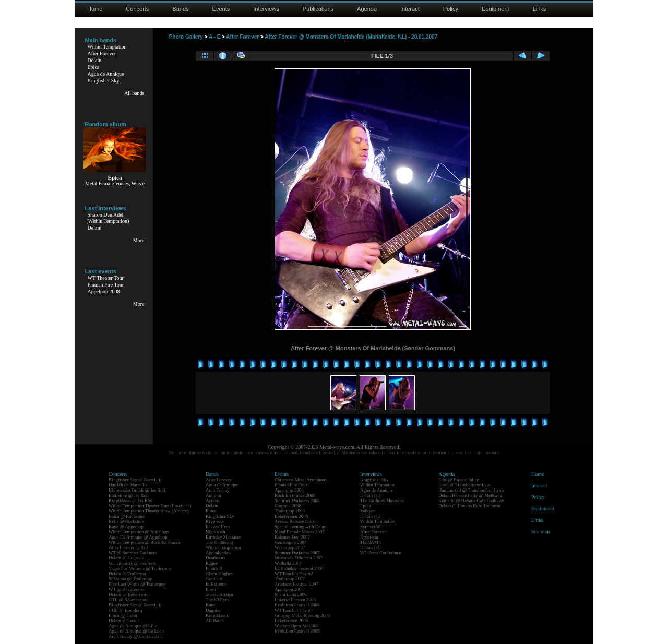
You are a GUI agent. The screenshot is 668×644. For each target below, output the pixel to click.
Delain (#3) (371, 495)
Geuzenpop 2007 (290, 542)
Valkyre (367, 511)
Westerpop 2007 (290, 547)
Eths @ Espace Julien (459, 480)
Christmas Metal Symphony (301, 480)
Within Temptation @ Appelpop (139, 532)
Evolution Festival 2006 (297, 605)
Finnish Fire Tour (106, 285)
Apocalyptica (218, 553)
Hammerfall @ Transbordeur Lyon (471, 490)
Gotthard (214, 579)
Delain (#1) (371, 547)
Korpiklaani (217, 615)
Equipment (496, 9)
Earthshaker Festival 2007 (299, 568)
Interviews (266, 9)
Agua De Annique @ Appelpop (138, 537)
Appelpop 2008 (104, 291)
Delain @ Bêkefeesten (130, 594)
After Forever (102, 53)
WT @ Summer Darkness (133, 553)
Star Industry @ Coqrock (132, 563)
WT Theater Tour (106, 278)
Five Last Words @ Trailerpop (137, 584)
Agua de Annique (106, 74)
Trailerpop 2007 (290, 579)
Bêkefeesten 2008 (291, 516)
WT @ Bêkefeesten (127, 589)
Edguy (212, 563)
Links (540, 9)
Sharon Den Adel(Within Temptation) (108, 218)
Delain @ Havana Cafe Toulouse (469, 506)
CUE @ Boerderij (126, 610)
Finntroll (214, 568)
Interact (410, 9)
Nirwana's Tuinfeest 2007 (299, 558)
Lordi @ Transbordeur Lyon (465, 485)
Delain (95, 60)
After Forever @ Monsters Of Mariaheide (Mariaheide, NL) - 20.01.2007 (351, 37)
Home (95, 9)
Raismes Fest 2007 (292, 537)
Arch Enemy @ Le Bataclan (135, 636)
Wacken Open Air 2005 (297, 626)
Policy (451, 9)
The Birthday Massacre (382, 500)
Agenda (367, 9)
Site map (540, 532)
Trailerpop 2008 (290, 511)
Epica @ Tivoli (123, 615)
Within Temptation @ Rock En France (145, 542)
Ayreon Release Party (295, 521)
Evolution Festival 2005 (297, 631)
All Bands (215, 621)
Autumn (213, 495)
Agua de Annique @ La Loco (136, 631)
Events (221, 9)
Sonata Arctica (219, 594)
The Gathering (219, 542)
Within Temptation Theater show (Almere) (149, 511)
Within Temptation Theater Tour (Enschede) (150, 506)
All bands (134, 93)
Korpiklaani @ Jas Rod (130, 500)
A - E (214, 37)
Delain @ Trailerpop (128, 574)
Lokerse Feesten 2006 (295, 600)
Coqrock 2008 (288, 506)
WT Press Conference (381, 553)
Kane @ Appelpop (126, 527)
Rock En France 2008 (295, 495)
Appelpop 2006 (289, 589)
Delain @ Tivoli (124, 621)
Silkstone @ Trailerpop (130, 579)
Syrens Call (371, 527)
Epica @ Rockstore (127, 516)
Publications (318, 9)
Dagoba (213, 610)
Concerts (137, 9)
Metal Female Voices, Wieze (115, 183)
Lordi (211, 589)
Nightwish (216, 532)
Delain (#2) (371, 516)
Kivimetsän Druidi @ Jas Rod (137, 490)
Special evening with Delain (301, 527)
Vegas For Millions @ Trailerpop (140, 568)
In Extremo (216, 584)
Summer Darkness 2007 (297, 553)
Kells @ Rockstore (126, 521)
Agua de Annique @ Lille (133, 626)
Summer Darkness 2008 (297, 500)
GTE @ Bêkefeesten (128, 600)
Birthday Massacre (223, 537)
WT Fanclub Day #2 (294, 574)
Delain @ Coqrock (126, 558)
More (139, 240)
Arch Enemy (218, 490)
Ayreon (212, 500)
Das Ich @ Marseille (128, 485)
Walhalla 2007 (288, 563)
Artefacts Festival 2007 (296, 584)
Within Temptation (107, 47)
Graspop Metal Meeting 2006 (302, 615)
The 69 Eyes (217, 600)
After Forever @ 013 (128, 547)
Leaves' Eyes (218, 527)
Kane (211, 605)
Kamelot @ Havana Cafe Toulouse (471, 500)
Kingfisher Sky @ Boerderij (135, 480)
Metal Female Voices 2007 (300, 532)
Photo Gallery (186, 37)
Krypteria (214, 521)
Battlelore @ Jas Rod (129, 495)
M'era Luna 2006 (291, 594)
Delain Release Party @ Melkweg (470, 495)
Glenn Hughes (219, 574)
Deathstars (216, 558)
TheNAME (371, 542)
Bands (180, 9)
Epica (94, 67)
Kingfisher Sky (104, 81)
